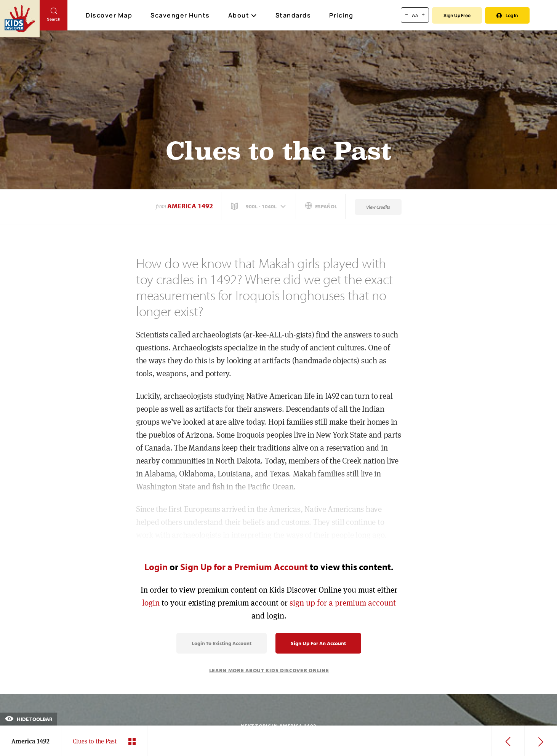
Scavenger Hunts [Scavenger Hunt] (181, 16)
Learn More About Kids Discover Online (269, 670)
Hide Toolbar (29, 719)
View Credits (378, 207)
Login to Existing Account (222, 643)
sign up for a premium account (343, 603)
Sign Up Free (457, 15)
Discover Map (110, 15)
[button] (259, 206)
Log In (507, 15)
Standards (293, 15)
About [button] (243, 15)
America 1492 (190, 206)
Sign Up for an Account (318, 643)
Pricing (341, 15)
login (151, 603)
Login (156, 567)
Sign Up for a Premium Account (244, 567)
